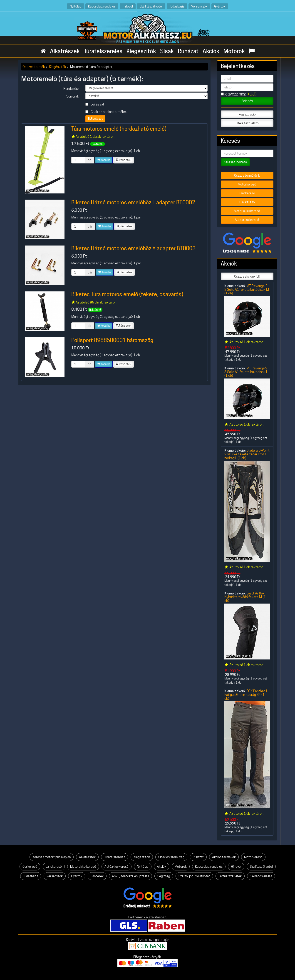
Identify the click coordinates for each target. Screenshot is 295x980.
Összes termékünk (247, 175)
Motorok (234, 51)
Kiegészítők (141, 51)
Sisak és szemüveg (171, 857)
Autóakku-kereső (117, 867)
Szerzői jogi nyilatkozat (194, 876)
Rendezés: (71, 89)
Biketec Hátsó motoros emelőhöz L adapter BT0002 (133, 202)
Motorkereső (247, 184)
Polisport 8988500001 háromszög (112, 340)
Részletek (124, 160)
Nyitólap (76, 6)
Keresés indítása (235, 162)
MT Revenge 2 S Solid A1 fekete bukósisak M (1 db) (247, 290)
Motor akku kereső (247, 211)
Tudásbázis (177, 6)
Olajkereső (30, 867)
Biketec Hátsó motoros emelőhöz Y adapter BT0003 (133, 248)
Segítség (164, 876)
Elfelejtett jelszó (247, 123)
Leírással (95, 104)
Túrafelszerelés (103, 51)
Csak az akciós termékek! (107, 112)
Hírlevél (128, 6)
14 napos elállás (261, 876)
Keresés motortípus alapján (52, 857)
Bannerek (97, 876)
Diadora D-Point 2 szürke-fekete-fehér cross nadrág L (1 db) (247, 454)
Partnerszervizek (230, 876)
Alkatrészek (65, 51)
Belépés (247, 101)
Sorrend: (72, 96)
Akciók (211, 51)
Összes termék (34, 67)
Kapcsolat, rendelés (102, 6)
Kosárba (104, 160)
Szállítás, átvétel (151, 6)
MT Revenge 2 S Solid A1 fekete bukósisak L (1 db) (246, 372)
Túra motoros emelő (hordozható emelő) (119, 129)
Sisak (167, 51)
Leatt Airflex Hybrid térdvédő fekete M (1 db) (245, 597)
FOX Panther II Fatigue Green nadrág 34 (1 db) (246, 695)
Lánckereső (247, 193)
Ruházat (188, 51)
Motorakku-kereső (83, 867)
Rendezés (95, 119)
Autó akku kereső (247, 220)
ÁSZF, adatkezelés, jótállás (130, 876)
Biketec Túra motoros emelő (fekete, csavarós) (127, 294)
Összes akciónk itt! (247, 276)
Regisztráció (247, 114)
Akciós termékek (224, 857)
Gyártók (220, 6)
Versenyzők (199, 6)
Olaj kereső (247, 202)
